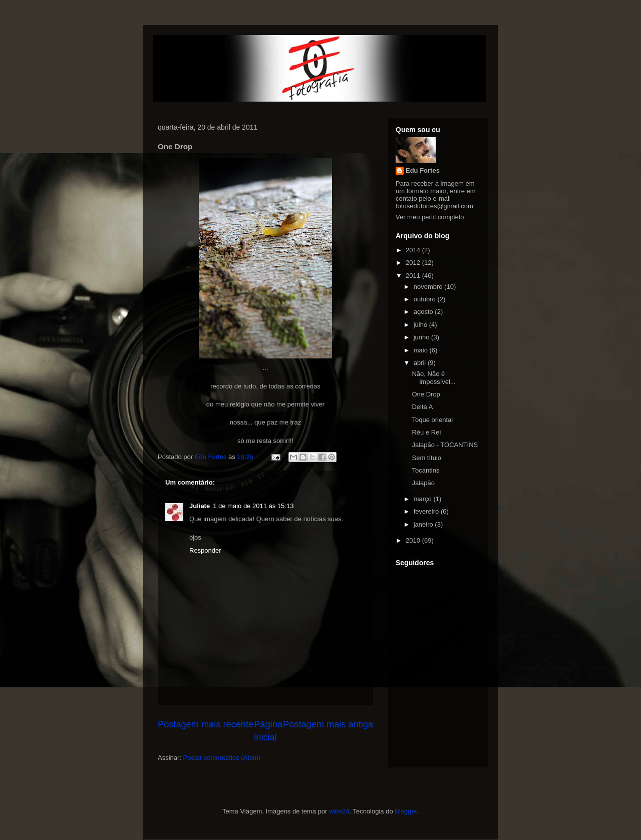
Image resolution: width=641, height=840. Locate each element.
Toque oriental (432, 420)
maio (422, 350)
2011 (414, 276)
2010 (414, 540)
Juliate (200, 506)
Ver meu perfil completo (430, 217)
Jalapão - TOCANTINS (445, 445)
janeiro (424, 524)
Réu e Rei (426, 432)
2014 (414, 250)
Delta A (422, 407)
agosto (424, 312)
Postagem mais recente (206, 724)
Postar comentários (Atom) (222, 758)
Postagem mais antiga (328, 724)
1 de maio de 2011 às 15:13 (253, 506)
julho (421, 325)
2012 (414, 263)
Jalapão (423, 483)
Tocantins (425, 470)
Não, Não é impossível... (433, 378)
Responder (205, 550)
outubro (426, 299)
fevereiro (427, 511)
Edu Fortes (423, 170)
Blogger (406, 811)
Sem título (426, 458)
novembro (429, 287)
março (424, 499)
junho (422, 337)
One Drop (426, 394)
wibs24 (339, 811)
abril (421, 363)
